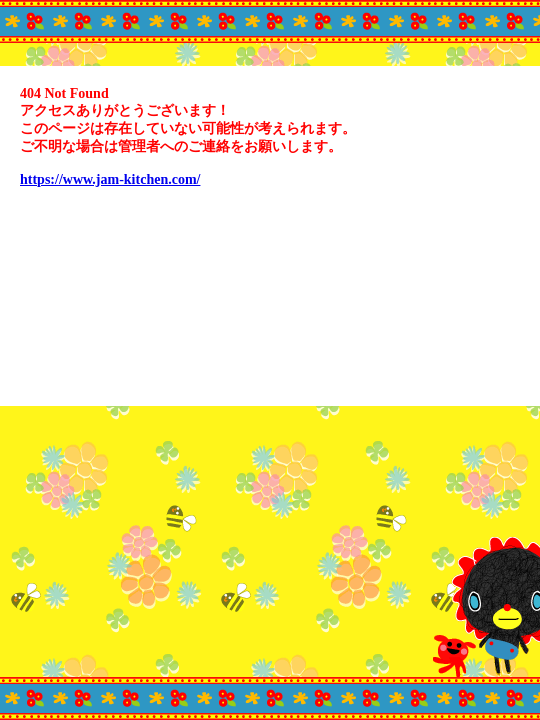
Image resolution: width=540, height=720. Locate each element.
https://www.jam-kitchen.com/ (110, 179)
